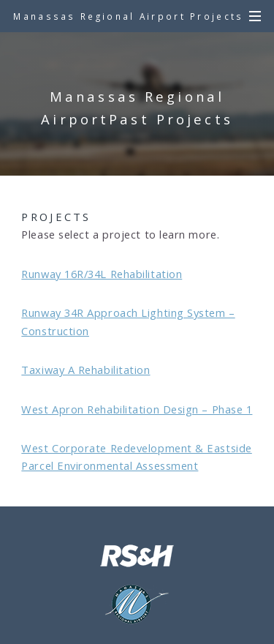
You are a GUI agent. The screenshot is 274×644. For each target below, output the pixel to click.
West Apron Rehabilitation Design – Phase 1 (137, 409)
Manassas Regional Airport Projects (128, 16)
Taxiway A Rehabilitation (85, 370)
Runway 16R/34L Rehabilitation (102, 274)
